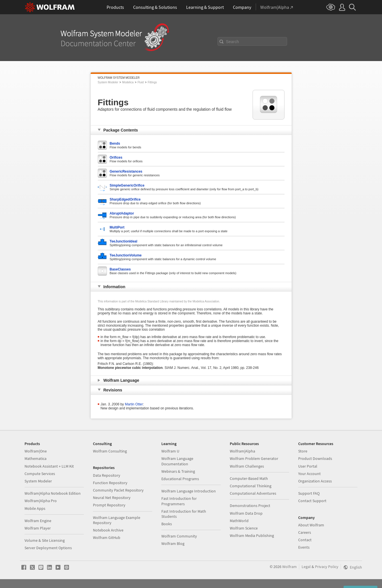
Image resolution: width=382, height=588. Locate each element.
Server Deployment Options (48, 548)
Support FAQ (309, 493)
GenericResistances (126, 171)
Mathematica (35, 458)
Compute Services (40, 474)
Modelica (128, 82)
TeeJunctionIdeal (124, 241)
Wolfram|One (36, 451)
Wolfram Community (179, 536)
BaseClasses (120, 269)
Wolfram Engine (38, 521)
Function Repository (110, 483)
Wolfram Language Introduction (189, 491)
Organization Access (315, 481)
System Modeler (108, 82)
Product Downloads (315, 458)
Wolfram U (170, 451)
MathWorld (239, 521)
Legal (306, 567)
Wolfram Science (244, 528)
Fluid (141, 82)
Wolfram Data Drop (246, 513)
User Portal (308, 466)
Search (233, 42)
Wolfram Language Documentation (177, 461)
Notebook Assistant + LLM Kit (49, 466)
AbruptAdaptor (122, 213)
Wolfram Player (38, 528)
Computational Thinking (251, 486)
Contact (305, 540)
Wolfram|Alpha (242, 451)
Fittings (152, 82)
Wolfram (289, 567)
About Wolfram (311, 525)
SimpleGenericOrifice (127, 185)
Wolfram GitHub (107, 538)
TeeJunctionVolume (126, 255)
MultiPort (117, 227)
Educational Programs (180, 479)
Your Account (309, 474)
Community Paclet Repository (118, 490)
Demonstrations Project (250, 506)
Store (303, 451)
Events (304, 547)
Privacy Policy (327, 567)
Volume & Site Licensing (45, 540)
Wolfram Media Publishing (252, 536)
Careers (305, 532)
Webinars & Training (178, 471)
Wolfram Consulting (110, 451)
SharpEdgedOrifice (125, 199)
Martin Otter (134, 404)
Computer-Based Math (249, 478)
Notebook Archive (108, 530)
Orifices (116, 157)
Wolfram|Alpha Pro (41, 501)
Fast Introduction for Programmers (179, 501)
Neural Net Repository (112, 498)
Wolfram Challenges (247, 466)
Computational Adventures (253, 493)
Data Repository (107, 475)
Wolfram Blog (173, 543)
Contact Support (312, 501)
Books (167, 524)
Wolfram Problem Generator (254, 458)
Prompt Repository (109, 505)
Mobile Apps (35, 508)
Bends (115, 144)
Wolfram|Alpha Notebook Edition (53, 493)
